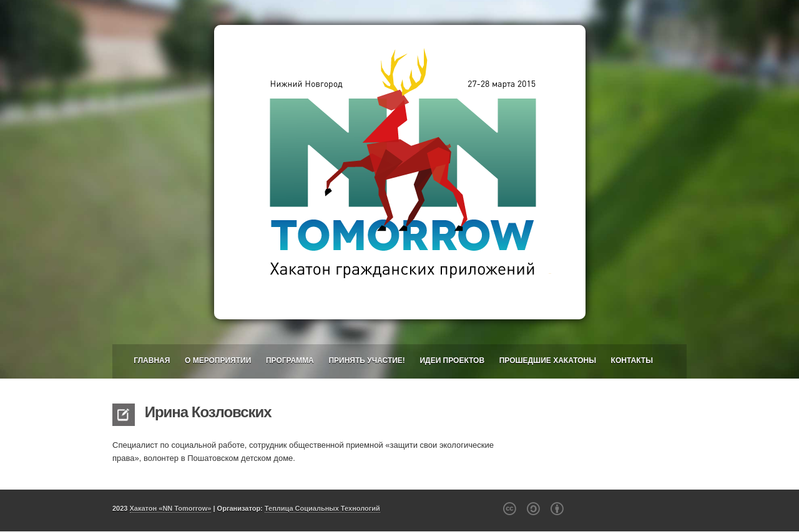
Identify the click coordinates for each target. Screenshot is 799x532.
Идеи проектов (452, 360)
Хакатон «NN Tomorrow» (171, 508)
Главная (152, 360)
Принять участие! (366, 360)
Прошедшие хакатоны (548, 360)
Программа (290, 360)
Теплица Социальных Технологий (322, 508)
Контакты (632, 360)
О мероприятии (218, 360)
